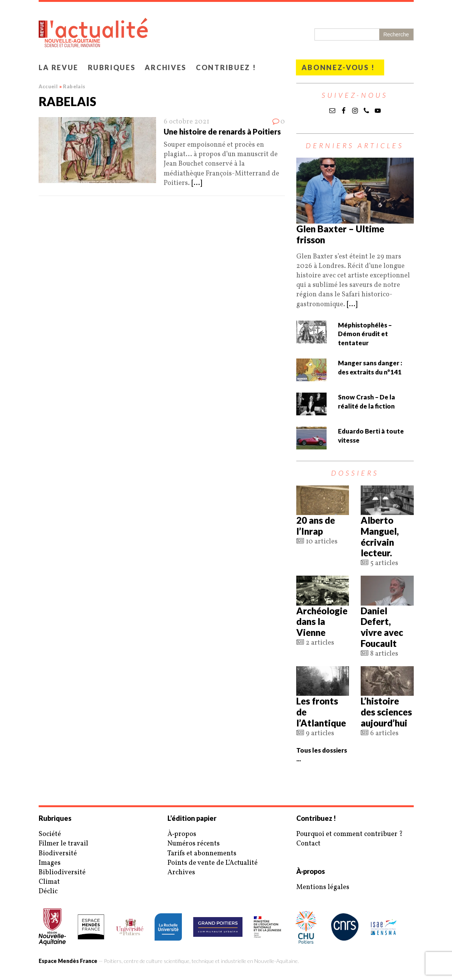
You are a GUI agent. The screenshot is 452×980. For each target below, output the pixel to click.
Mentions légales (323, 887)
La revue (59, 67)
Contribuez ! (226, 67)
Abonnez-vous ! (338, 67)
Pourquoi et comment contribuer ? (350, 834)
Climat (49, 882)
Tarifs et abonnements (202, 854)
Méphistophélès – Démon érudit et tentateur (365, 334)
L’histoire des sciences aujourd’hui (386, 712)
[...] (197, 183)
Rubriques (112, 67)
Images (50, 863)
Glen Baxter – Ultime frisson (340, 234)
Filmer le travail (63, 844)
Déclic (48, 892)
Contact (308, 844)
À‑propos (182, 834)
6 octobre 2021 (186, 122)
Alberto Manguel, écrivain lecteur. (380, 536)
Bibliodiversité (62, 873)
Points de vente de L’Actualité (213, 863)
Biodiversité (58, 854)
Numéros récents (194, 844)
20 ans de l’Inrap (316, 526)
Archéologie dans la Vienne (322, 622)
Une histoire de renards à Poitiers (222, 132)
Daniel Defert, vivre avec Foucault (382, 627)
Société (50, 834)
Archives (166, 67)
